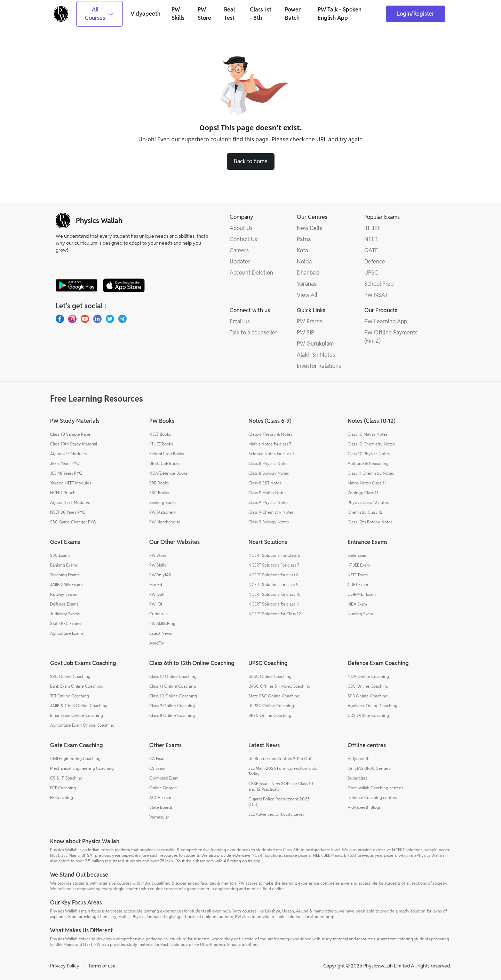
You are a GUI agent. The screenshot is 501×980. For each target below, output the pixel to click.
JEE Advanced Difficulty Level (276, 814)
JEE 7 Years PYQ (65, 463)
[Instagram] (72, 319)
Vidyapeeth (359, 758)
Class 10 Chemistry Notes (371, 444)
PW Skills (158, 565)
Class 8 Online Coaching (172, 715)
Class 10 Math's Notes (368, 434)
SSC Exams (60, 555)
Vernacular (159, 817)
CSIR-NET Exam (362, 594)
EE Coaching (62, 797)
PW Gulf (157, 594)
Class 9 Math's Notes (267, 493)
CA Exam (157, 758)
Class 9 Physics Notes (268, 502)
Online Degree (163, 788)
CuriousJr (158, 614)
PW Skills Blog (162, 623)
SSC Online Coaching (70, 676)
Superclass (357, 778)
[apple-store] (124, 285)
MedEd (156, 584)
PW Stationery (163, 512)
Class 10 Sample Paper (71, 434)
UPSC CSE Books (165, 463)
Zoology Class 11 (363, 493)
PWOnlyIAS (160, 575)
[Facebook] (60, 319)
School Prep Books (167, 454)
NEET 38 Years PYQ (68, 512)
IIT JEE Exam (359, 565)
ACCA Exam (160, 797)
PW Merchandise (165, 522)
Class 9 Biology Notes (269, 522)
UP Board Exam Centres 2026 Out (280, 758)
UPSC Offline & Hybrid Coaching (279, 686)
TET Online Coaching (70, 696)
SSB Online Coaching (368, 696)
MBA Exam (357, 604)
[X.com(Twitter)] (110, 319)
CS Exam (157, 768)
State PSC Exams (66, 623)
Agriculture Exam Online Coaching (82, 725)
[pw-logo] (63, 221)
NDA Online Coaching (368, 676)
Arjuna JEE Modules (68, 454)
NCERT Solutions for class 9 (273, 584)
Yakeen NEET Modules (71, 483)
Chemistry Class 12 (365, 512)
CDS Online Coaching (368, 686)
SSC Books (159, 493)
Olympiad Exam (164, 778)
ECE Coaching (63, 788)
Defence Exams (64, 604)
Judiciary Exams (65, 614)
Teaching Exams (65, 575)
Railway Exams (63, 594)
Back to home (251, 161)
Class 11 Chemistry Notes (371, 473)
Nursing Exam (360, 614)
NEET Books (160, 434)
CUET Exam (358, 584)
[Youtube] (85, 319)
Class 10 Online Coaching (173, 696)
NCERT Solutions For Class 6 (274, 555)
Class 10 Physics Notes (369, 454)
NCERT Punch (63, 493)
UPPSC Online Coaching (271, 706)
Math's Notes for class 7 (270, 444)
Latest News (161, 633)
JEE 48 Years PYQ (66, 473)
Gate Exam (357, 555)
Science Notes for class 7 (271, 454)
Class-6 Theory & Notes (270, 434)
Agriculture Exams (67, 633)
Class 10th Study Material (74, 444)
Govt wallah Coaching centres (375, 788)
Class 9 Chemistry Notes (271, 512)
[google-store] (77, 285)
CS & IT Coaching (66, 778)
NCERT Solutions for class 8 (273, 575)
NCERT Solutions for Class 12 (275, 614)
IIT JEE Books (161, 444)
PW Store (158, 555)
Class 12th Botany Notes (370, 522)
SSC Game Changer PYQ (73, 522)
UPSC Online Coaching (270, 676)
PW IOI (156, 604)
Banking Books (163, 502)
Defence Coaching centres (372, 797)
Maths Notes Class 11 (367, 483)
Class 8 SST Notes (265, 483)
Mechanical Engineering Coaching (82, 768)
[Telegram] (122, 319)
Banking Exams (64, 565)
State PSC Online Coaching (274, 696)
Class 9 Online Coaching (172, 706)
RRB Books (159, 483)
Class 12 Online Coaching (173, 676)
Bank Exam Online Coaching (76, 686)
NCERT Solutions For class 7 (274, 565)
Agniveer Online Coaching (372, 706)
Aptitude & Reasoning (368, 463)
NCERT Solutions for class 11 (274, 604)
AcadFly (157, 643)
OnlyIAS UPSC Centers (369, 768)
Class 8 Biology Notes (269, 473)
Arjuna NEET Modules (70, 502)
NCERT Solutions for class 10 (275, 594)
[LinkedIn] (97, 319)
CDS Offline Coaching (368, 715)
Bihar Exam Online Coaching (77, 715)
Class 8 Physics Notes (268, 463)
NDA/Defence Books (168, 473)
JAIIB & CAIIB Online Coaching (79, 706)
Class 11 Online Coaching (173, 686)
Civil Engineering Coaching (75, 758)
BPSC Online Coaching (270, 715)
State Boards (161, 807)
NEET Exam (358, 575)
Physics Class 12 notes (368, 502)
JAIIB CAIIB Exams (67, 584)
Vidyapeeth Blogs (364, 807)
